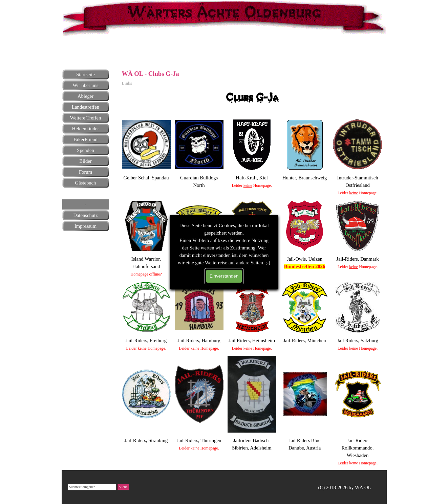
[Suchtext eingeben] (92, 487)
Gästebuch (86, 183)
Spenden (85, 150)
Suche (123, 487)
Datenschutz (85, 215)
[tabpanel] (85, 51)
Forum (86, 172)
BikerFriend (86, 139)
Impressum (86, 226)
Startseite (86, 74)
